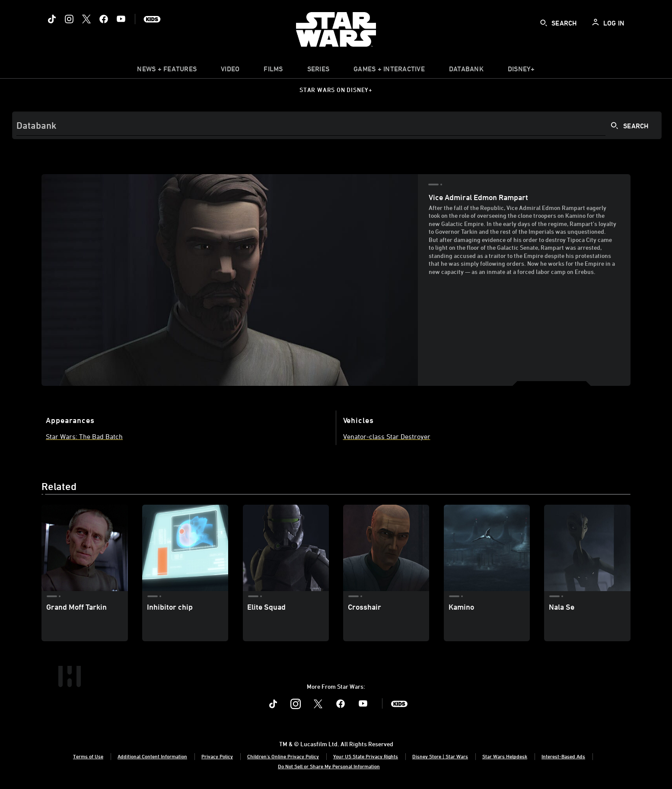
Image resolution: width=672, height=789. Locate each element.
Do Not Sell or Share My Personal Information (329, 766)
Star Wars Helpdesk (505, 756)
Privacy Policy (217, 756)
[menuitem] (230, 71)
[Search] (337, 125)
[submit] (544, 23)
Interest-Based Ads (563, 756)
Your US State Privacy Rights (366, 756)
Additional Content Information (152, 756)
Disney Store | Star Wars (440, 756)
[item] (167, 71)
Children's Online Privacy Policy (283, 756)
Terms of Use (88, 756)
